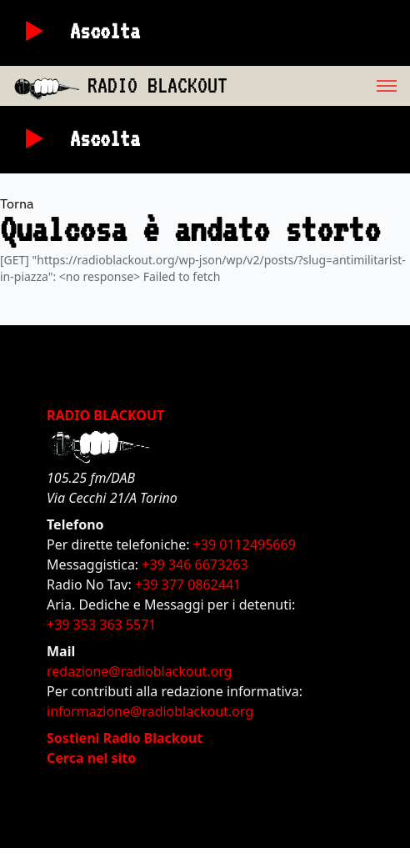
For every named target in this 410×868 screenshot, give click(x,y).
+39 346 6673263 (195, 564)
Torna (17, 203)
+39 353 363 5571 (101, 625)
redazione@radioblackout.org (139, 671)
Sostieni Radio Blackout (125, 738)
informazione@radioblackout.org (150, 711)
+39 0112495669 (245, 544)
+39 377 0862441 (188, 585)
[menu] (319, 86)
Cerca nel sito (91, 758)
